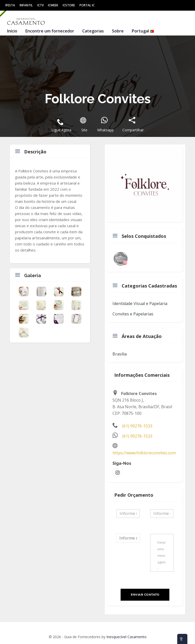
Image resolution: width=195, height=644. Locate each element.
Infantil (26, 5)
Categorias (93, 31)
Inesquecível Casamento (126, 637)
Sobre (118, 31)
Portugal (143, 31)
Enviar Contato (145, 595)
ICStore (69, 5)
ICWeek (53, 5)
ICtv (40, 5)
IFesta (10, 5)
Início (12, 31)
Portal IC (87, 5)
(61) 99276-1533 (137, 426)
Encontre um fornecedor (50, 31)
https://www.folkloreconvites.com (144, 453)
